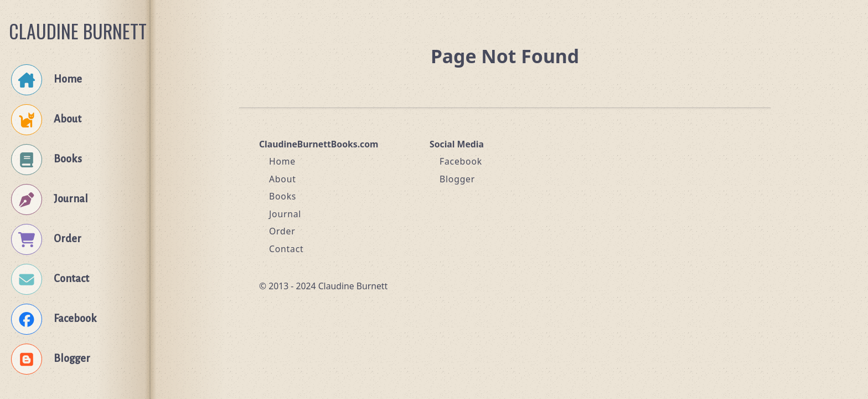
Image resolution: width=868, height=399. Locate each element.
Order (282, 231)
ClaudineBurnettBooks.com (319, 144)
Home (282, 161)
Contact (286, 249)
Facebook (461, 161)
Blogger (457, 179)
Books (283, 196)
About (283, 179)
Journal (285, 214)
